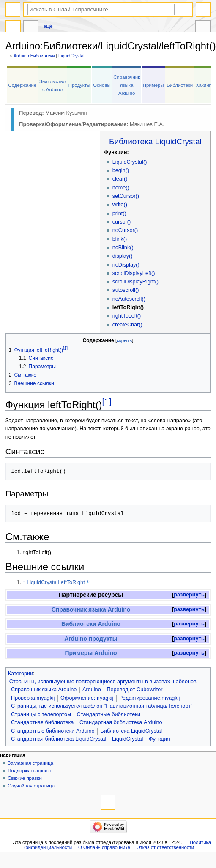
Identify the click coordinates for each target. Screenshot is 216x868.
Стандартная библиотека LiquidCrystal (59, 739)
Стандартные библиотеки (109, 714)
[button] (189, 595)
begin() (121, 170)
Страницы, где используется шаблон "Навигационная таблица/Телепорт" (102, 706)
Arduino (92, 690)
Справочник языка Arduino (127, 85)
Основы (102, 85)
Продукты (79, 85)
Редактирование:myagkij (149, 698)
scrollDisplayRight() (135, 282)
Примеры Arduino (91, 653)
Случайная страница (31, 786)
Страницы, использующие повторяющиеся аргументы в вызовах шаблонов (103, 682)
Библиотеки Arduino (91, 624)
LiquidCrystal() (130, 162)
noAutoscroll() (129, 299)
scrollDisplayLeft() (134, 273)
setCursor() (126, 196)
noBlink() (123, 248)
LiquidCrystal (71, 56)
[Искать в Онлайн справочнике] (101, 9)
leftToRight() (128, 307)
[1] (107, 402)
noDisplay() (126, 265)
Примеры (153, 85)
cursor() (122, 222)
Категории (21, 674)
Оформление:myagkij (87, 698)
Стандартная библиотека (42, 722)
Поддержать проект (30, 771)
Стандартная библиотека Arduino (121, 722)
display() (123, 256)
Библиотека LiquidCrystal (155, 142)
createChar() (127, 325)
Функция (159, 739)
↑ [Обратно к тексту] (24, 582)
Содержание (23, 85)
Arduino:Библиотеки (34, 56)
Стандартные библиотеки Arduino (53, 731)
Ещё (48, 26)
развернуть (189, 595)
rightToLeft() (127, 316)
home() (121, 188)
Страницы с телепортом (41, 714)
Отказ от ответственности (165, 847)
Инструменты (203, 27)
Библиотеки (180, 85)
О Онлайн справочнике (104, 847)
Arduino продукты (91, 639)
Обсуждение (31, 27)
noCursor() (125, 230)
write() (120, 205)
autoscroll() (126, 290)
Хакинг (203, 85)
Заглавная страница (30, 763)
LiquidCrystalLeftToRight (56, 582)
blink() (120, 239)
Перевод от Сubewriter (134, 690)
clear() (120, 179)
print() (119, 213)
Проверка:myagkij (33, 698)
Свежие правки (25, 778)
